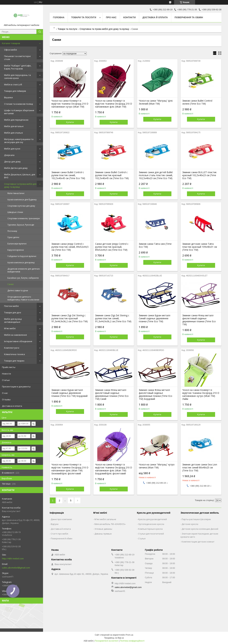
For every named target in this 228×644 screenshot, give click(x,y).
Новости (6, 374)
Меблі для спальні (13, 133)
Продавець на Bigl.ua (114, 638)
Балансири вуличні (17, 244)
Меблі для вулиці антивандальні (13, 320)
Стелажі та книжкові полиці (19, 104)
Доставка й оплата (155, 17)
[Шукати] (40, 32)
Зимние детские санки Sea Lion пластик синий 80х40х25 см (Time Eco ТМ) (200, 468)
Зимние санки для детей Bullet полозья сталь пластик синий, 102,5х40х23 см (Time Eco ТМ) (156, 175)
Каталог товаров (11, 43)
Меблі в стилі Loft (13, 84)
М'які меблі (10, 328)
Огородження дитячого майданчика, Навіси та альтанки (23, 298)
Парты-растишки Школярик (196, 519)
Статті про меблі (59, 534)
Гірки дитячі (13, 237)
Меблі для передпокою (16, 120)
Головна (59, 17)
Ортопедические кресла (151, 524)
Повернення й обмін (62, 538)
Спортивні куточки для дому (21, 206)
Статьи (6, 380)
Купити (70, 122)
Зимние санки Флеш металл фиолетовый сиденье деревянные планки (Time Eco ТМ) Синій (112, 394)
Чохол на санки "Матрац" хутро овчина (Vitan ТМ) (157, 466)
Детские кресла (190, 524)
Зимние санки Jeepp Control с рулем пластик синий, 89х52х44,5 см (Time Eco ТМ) (70, 247)
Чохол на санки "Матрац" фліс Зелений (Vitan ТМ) (156, 102)
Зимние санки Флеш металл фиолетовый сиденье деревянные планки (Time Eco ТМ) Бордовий (156, 394)
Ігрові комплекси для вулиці (21, 263)
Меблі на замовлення (15, 335)
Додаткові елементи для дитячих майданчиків (24, 270)
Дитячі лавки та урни (18, 291)
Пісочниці (12, 231)
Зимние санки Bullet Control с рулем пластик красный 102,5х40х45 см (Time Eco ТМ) (112, 175)
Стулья (142, 538)
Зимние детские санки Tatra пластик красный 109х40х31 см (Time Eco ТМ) (200, 247)
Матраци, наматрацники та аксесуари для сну (19, 141)
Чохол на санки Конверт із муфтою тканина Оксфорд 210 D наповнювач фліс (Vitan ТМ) (114, 104)
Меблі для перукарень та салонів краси (17, 77)
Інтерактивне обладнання (18, 341)
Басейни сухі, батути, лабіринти (23, 278)
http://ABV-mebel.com (13, 559)
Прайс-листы (9, 367)
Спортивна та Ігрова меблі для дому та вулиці (20, 185)
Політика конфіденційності (132, 641)
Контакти (129, 17)
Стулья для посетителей (151, 534)
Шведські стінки (15, 212)
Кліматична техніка (14, 354)
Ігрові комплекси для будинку (22, 200)
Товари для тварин (14, 361)
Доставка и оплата (12, 406)
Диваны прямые (103, 534)
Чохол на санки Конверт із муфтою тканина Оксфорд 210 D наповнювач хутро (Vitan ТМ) (70, 104)
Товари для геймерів (15, 91)
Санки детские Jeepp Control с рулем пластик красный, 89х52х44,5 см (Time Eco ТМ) (112, 247)
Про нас (111, 17)
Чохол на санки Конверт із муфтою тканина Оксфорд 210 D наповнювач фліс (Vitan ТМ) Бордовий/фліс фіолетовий (114, 469)
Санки (11, 284)
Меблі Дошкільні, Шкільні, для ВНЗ (20, 176)
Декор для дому (12, 162)
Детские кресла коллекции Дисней (200, 529)
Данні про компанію (61, 519)
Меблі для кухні (12, 149)
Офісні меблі (11, 50)
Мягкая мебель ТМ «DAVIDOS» (110, 524)
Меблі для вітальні (14, 126)
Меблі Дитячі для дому (16, 168)
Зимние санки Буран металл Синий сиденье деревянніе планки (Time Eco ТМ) (155, 318)
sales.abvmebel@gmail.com (16, 568)
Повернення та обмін (189, 17)
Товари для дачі (13, 312)
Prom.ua (129, 635)
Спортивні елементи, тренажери (24, 218)
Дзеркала (9, 155)
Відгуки (55, 524)
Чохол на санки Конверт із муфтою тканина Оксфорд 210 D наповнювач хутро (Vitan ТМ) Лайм (201, 394)
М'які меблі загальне (105, 519)
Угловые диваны (103, 529)
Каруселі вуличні (16, 250)
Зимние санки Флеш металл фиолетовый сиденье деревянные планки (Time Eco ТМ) (199, 320)
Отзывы (6, 399)
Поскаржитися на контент (107, 641)
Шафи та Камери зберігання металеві (19, 112)
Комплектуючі (12, 348)
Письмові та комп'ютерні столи (17, 58)
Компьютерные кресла (150, 529)
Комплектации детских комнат (198, 542)
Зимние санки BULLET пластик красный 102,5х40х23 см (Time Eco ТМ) (199, 175)
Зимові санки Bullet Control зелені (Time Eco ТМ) (197, 102)
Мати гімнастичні (16, 193)
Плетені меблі (11, 306)
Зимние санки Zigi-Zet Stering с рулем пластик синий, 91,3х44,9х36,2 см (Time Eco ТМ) (113, 318)
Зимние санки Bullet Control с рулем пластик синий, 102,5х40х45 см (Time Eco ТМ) (68, 175)
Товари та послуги (84, 17)
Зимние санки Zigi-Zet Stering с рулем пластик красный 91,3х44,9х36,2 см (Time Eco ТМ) (70, 318)
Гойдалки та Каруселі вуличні (22, 256)
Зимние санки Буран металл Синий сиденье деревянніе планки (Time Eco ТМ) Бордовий (69, 393)
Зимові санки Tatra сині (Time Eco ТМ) (155, 245)
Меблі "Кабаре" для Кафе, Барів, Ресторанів (18, 67)
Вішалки (8, 97)
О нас (5, 393)
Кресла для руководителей (152, 519)
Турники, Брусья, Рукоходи (21, 225)
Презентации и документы (16, 387)
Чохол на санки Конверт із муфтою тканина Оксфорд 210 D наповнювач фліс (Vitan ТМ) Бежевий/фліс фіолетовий (70, 469)
